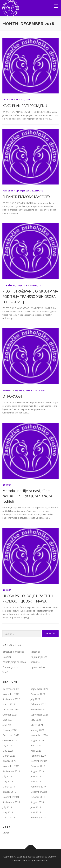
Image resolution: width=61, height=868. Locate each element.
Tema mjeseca (24, 100)
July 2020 (7, 746)
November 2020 (39, 735)
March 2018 (9, 817)
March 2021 (37, 725)
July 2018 (7, 807)
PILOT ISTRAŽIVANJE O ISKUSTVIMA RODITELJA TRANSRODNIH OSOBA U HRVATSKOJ (30, 296)
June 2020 (36, 746)
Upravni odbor (38, 667)
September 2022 (11, 699)
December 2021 (11, 709)
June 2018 (36, 807)
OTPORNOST (13, 396)
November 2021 (39, 709)
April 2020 (36, 751)
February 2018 (38, 817)
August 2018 (37, 802)
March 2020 (9, 756)
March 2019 (9, 787)
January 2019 (9, 792)
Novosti (7, 390)
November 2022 (11, 694)
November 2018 (11, 797)
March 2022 (9, 704)
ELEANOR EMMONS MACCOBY (26, 197)
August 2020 (37, 740)
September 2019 (11, 771)
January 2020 (9, 761)
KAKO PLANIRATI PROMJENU (25, 106)
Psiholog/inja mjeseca (16, 191)
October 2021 (10, 715)
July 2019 (7, 776)
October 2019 (38, 766)
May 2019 (8, 781)
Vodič (5, 672)
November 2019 (11, 766)
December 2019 (39, 761)
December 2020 (11, 735)
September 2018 (11, 802)
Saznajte (8, 100)
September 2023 (39, 689)
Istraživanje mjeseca (15, 285)
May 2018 (8, 812)
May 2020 (8, 751)
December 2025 (11, 689)
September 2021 (39, 715)
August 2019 (37, 771)
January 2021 (37, 730)
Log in (6, 833)
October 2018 (38, 797)
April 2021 (8, 725)
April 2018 (36, 812)
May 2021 (36, 720)
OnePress (18, 860)
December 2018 (39, 792)
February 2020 (38, 756)
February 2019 (38, 787)
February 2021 (10, 730)
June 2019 (36, 776)
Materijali (35, 652)
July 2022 (35, 699)
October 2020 (10, 740)
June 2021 (8, 720)
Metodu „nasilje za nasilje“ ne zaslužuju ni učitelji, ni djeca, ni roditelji (27, 496)
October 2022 (38, 694)
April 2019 (36, 781)
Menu (56, 6)
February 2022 (38, 704)
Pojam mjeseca (24, 390)
